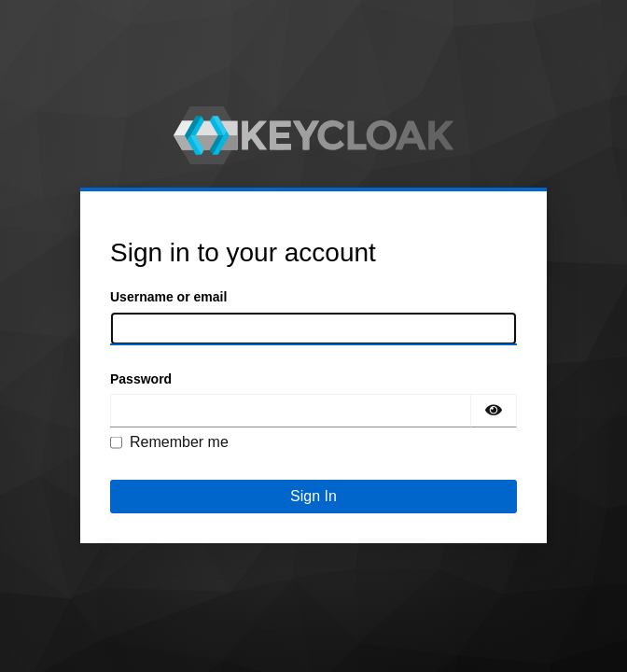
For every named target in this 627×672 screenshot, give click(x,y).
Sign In (313, 496)
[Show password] (494, 411)
